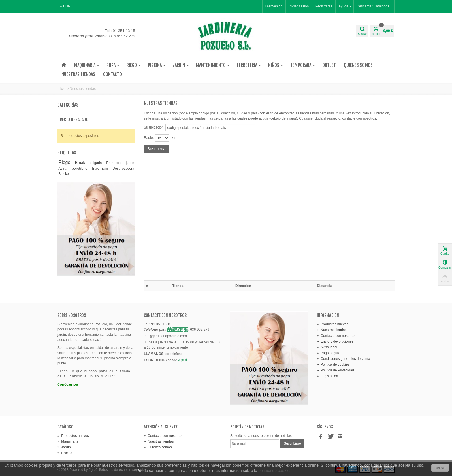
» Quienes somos (158, 447)
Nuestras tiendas (78, 74)
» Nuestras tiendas (332, 330)
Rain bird (114, 163)
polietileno (80, 169)
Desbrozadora (123, 169)
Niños (276, 65)
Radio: (149, 138)
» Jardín (64, 447)
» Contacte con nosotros (336, 336)
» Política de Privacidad (335, 370)
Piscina (157, 65)
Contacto (113, 74)
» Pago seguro (328, 353)
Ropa (113, 65)
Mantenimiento (213, 65)
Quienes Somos (358, 65)
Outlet (329, 65)
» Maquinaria (68, 441)
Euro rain (100, 169)
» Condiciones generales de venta (343, 359)
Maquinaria (87, 65)
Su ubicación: (154, 127)
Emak (80, 163)
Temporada (303, 65)
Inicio (61, 89)
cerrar (440, 468)
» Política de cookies (333, 364)
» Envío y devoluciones (335, 341)
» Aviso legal (327, 347)
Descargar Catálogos (373, 6)
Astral (63, 169)
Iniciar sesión (299, 6)
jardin (130, 163)
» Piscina (65, 453)
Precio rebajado (73, 120)
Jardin (181, 65)
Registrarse (324, 6)
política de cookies (275, 471)
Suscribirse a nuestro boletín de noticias (261, 436)
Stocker (64, 174)
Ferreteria (249, 65)
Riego (134, 65)
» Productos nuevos (333, 324)
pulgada (96, 163)
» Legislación (327, 376)
